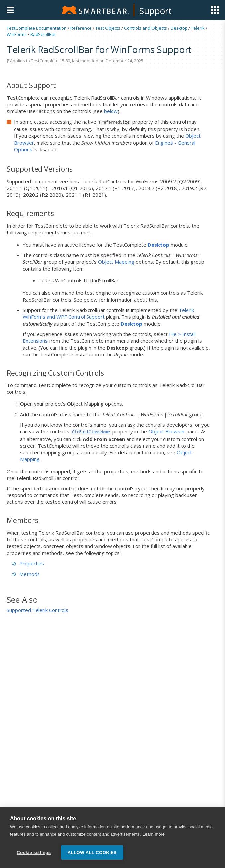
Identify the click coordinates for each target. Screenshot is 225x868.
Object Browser (167, 431)
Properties (28, 563)
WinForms (17, 34)
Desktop (179, 28)
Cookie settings (34, 853)
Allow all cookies (92, 853)
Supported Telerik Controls (37, 610)
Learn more (154, 835)
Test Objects (108, 28)
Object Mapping (116, 262)
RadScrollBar (43, 34)
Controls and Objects (146, 28)
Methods (26, 574)
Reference (81, 28)
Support (155, 11)
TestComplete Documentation (37, 28)
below (111, 111)
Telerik (198, 28)
